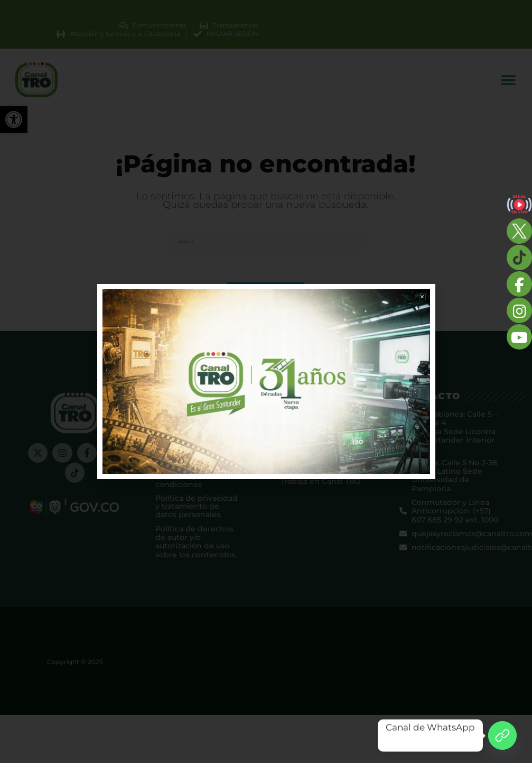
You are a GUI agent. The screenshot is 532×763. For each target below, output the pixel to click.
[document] (266, 382)
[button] (422, 297)
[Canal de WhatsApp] (502, 736)
